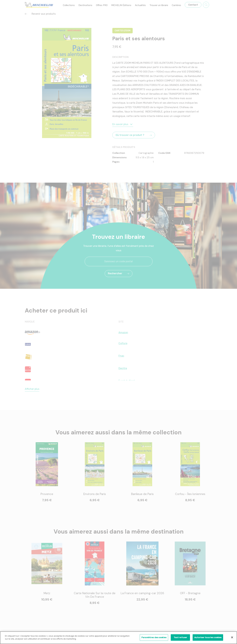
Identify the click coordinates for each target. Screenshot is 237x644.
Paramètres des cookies (154, 638)
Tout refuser (180, 638)
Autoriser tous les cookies (208, 638)
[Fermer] (232, 638)
